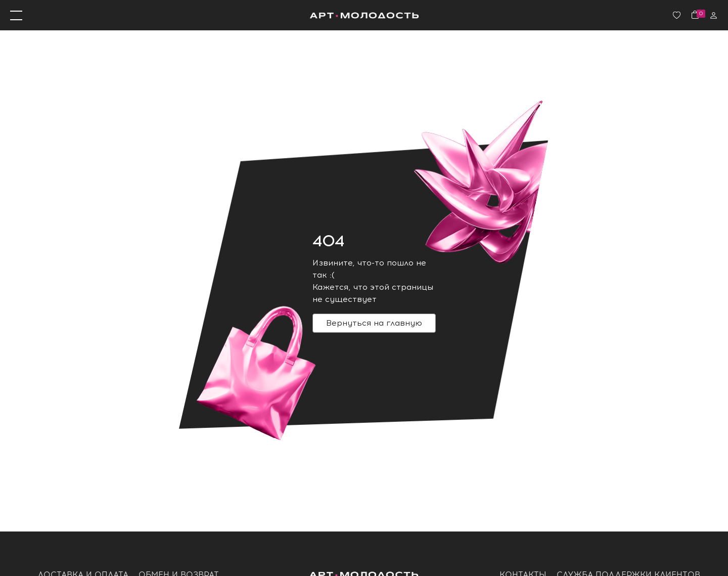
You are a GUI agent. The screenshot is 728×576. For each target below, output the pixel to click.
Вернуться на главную (374, 323)
